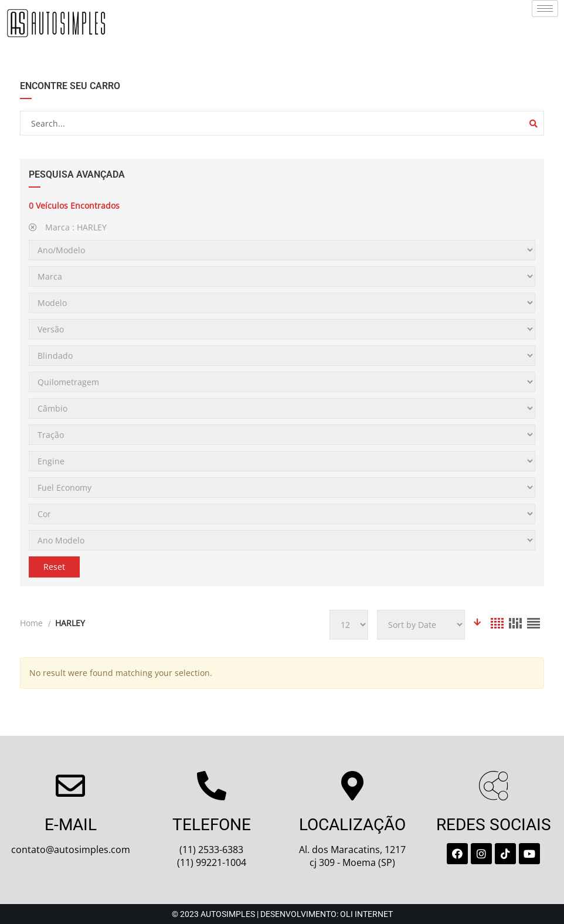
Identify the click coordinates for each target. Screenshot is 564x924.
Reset (54, 567)
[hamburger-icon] (545, 9)
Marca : (68, 227)
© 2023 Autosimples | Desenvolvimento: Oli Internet (282, 914)
